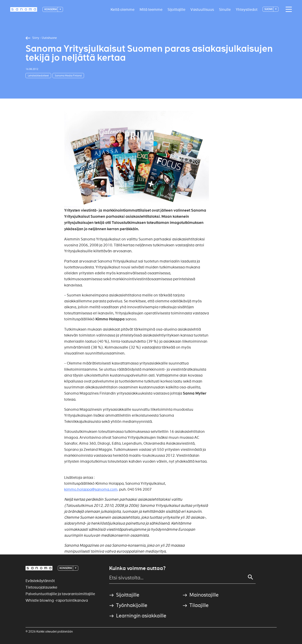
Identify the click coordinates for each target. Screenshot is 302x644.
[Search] (251, 577)
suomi (269, 9)
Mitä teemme (151, 9)
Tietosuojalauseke (41, 587)
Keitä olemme (122, 9)
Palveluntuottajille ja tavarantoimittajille (60, 594)
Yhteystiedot (247, 9)
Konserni (51, 9)
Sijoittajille (176, 9)
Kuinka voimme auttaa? (137, 568)
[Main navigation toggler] (288, 9)
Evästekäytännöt (40, 581)
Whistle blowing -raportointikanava (57, 600)
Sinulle (225, 9)
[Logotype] (24, 9)
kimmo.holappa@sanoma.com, (91, 489)
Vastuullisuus (202, 9)
